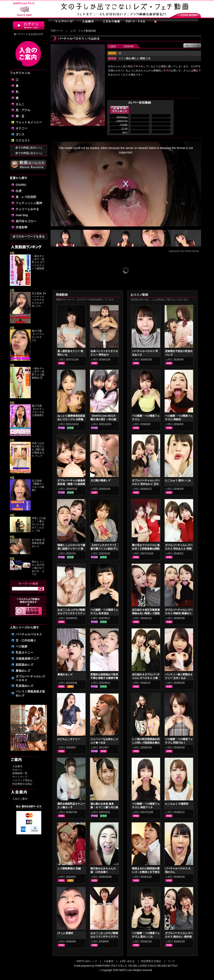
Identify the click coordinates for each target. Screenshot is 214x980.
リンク (171, 961)
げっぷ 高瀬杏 (65, 933)
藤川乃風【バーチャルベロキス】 (38, 336)
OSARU (21, 185)
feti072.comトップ (87, 961)
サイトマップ (20, 777)
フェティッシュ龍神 (29, 203)
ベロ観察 (22, 646)
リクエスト (23, 140)
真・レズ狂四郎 (26, 197)
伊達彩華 (22, 227)
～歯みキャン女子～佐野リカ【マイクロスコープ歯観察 (38, 262)
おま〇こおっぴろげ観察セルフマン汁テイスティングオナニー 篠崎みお (104, 937)
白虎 (19, 191)
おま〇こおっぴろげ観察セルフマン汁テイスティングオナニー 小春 (71, 613)
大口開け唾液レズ (101, 480)
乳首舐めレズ (24, 686)
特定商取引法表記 (22, 784)
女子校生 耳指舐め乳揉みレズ (38, 543)
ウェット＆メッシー (29, 122)
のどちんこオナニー (69, 739)
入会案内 (17, 766)
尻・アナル (23, 110)
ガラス (125, 58)
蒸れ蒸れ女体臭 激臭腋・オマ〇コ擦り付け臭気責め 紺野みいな (104, 807)
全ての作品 (29, 148)
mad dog (22, 215)
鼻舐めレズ (23, 671)
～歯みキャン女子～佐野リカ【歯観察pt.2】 (38, 373)
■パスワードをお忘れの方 (29, 34)
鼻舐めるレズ (65, 674)
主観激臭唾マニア (27, 659)
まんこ (20, 104)
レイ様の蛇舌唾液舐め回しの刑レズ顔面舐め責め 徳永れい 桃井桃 (146, 743)
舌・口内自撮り (26, 640)
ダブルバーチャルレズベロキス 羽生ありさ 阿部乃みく (179, 549)
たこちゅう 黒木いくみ (178, 480)
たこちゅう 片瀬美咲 (177, 804)
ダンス (20, 134)
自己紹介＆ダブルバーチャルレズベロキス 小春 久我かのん (146, 678)
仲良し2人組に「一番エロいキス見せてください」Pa (39, 524)
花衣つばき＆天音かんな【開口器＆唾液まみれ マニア (38, 450)
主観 (148, 58)
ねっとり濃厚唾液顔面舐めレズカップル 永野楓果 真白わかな (71, 419)
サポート (17, 770)
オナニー (22, 128)
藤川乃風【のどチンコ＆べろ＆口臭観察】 (38, 410)
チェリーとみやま (27, 209)
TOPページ (57, 31)
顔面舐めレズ (24, 665)
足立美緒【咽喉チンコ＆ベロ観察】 (38, 485)
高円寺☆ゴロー (26, 221)
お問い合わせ (127, 961)
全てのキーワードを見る (29, 236)
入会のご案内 (20, 799)
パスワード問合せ (22, 780)
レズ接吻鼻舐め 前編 (69, 868)
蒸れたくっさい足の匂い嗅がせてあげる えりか (38, 568)
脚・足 (20, 116)
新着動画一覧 (20, 773)
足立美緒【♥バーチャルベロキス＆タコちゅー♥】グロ (39, 300)
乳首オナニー (24, 652)
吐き (135, 58)
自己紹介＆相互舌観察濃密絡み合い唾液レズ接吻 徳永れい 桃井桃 (146, 613)
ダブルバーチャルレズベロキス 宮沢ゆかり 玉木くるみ (146, 484)
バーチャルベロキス (29, 634)
